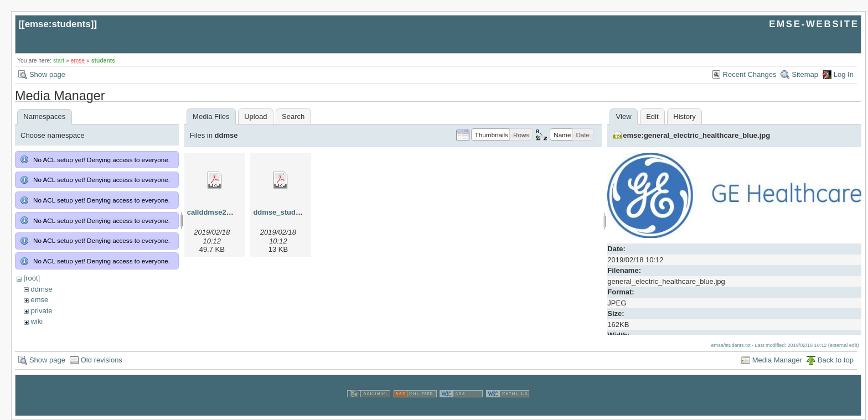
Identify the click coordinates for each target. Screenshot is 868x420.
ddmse (41, 289)
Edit (652, 116)
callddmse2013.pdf (219, 212)
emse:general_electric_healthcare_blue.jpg (696, 135)
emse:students (58, 24)
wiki (37, 321)
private (41, 311)
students (103, 61)
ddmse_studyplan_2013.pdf (300, 212)
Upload (255, 116)
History (684, 116)
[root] (32, 278)
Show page (47, 74)
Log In (844, 74)
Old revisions (102, 360)
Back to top (836, 360)
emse (78, 61)
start (59, 61)
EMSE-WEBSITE (814, 24)
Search (293, 116)
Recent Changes (750, 74)
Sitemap (805, 74)
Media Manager (777, 360)
